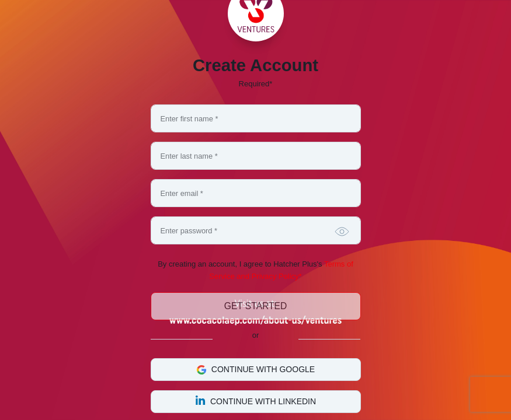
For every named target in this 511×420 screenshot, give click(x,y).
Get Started (255, 306)
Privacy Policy (275, 276)
